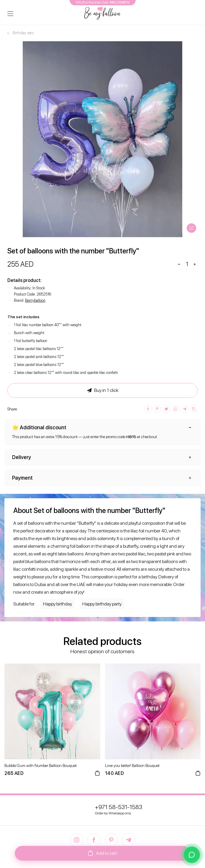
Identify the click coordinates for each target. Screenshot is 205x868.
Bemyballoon (35, 300)
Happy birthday (58, 604)
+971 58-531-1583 (119, 807)
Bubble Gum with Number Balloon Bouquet (41, 765)
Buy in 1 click (103, 390)
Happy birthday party (102, 604)
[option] (102, 139)
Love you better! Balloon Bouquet (132, 765)
